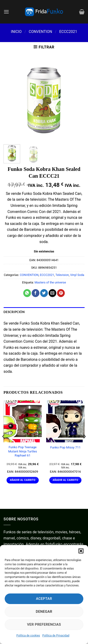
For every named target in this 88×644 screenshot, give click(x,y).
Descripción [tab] (14, 312)
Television (62, 275)
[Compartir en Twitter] (44, 293)
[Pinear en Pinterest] (61, 293)
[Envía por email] (52, 293)
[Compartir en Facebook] (36, 293)
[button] (81, 551)
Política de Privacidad (56, 636)
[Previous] (4, 446)
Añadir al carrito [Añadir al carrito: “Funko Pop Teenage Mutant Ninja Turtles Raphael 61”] (23, 480)
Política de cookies (28, 636)
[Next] (84, 446)
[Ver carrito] (82, 12)
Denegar (44, 612)
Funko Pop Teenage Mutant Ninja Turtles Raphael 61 (23, 451)
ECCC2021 (68, 32)
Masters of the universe (50, 282)
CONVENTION (40, 32)
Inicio (16, 32)
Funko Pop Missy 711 (65, 447)
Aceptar (44, 599)
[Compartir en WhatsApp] (27, 293)
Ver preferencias (44, 624)
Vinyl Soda (77, 275)
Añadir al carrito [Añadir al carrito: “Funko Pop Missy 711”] (65, 480)
